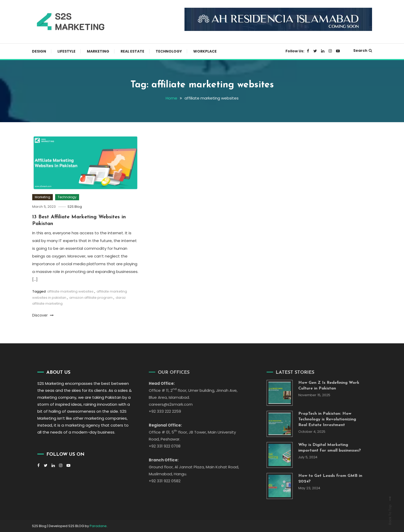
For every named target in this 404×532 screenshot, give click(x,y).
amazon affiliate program (91, 298)
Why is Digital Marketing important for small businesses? (325, 448)
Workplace (205, 51)
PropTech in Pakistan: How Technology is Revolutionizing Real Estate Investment (323, 419)
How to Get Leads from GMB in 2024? (326, 479)
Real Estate (132, 51)
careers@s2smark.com (166, 404)
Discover (43, 315)
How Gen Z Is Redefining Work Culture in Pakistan (324, 386)
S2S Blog (75, 207)
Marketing (98, 51)
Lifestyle (66, 51)
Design (39, 51)
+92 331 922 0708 (160, 446)
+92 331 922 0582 (160, 481)
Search (363, 51)
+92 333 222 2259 (160, 411)
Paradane (98, 526)
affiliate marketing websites (70, 291)
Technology (169, 51)
